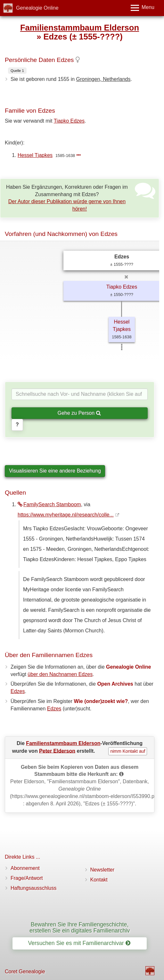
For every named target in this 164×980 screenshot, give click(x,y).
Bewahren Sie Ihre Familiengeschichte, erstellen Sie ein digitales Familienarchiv (80, 928)
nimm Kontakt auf (128, 751)
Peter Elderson (57, 751)
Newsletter (102, 870)
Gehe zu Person (79, 413)
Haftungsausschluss (33, 888)
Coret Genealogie (25, 971)
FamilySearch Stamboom (49, 504)
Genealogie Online (37, 8)
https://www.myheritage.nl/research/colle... (66, 515)
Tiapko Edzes (69, 121)
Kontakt (99, 880)
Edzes (18, 691)
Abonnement (25, 868)
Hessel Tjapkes (35, 155)
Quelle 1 (17, 71)
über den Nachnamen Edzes (60, 674)
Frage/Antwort (27, 878)
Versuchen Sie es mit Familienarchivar (79, 943)
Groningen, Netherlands (103, 79)
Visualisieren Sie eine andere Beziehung (55, 471)
